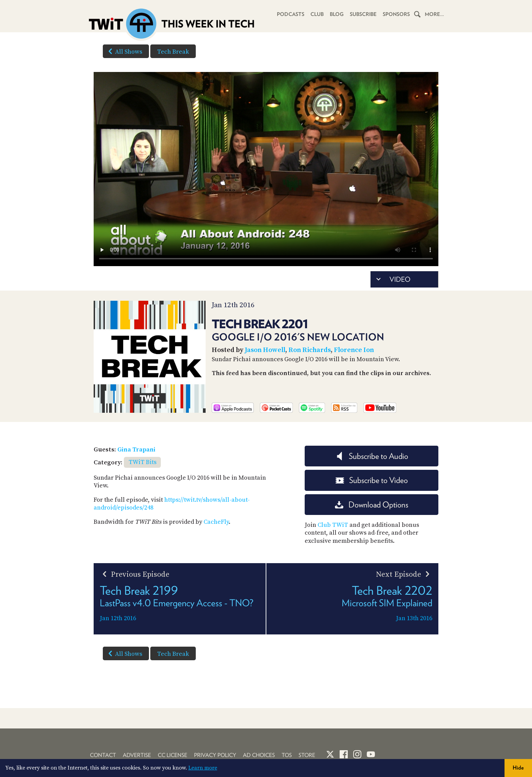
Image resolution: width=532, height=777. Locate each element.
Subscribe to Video (372, 480)
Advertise (137, 755)
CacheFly (216, 522)
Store (307, 755)
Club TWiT (333, 525)
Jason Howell (265, 350)
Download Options (372, 505)
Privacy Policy (215, 755)
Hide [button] (518, 768)
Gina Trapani (136, 450)
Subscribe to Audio (372, 456)
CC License (173, 755)
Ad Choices (259, 755)
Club (317, 14)
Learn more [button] (203, 768)
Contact (103, 755)
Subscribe (363, 14)
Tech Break (173, 52)
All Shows (124, 51)
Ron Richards (310, 350)
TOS (287, 755)
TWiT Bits (142, 462)
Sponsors (396, 14)
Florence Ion (354, 350)
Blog (337, 14)
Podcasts (291, 14)
